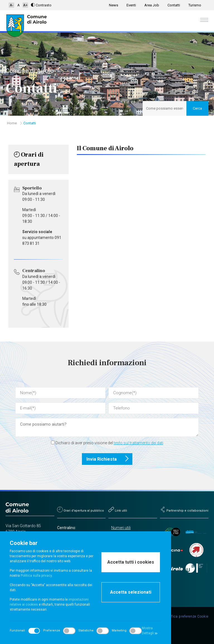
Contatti (174, 5)
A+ (25, 5)
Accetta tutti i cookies (131, 562)
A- (12, 5)
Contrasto (41, 5)
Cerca (197, 108)
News (114, 5)
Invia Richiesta (109, 459)
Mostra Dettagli (150, 631)
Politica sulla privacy (36, 576)
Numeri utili (121, 528)
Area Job (152, 5)
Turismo (195, 5)
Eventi (131, 5)
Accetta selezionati (131, 592)
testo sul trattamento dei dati (138, 443)
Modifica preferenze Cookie (186, 616)
